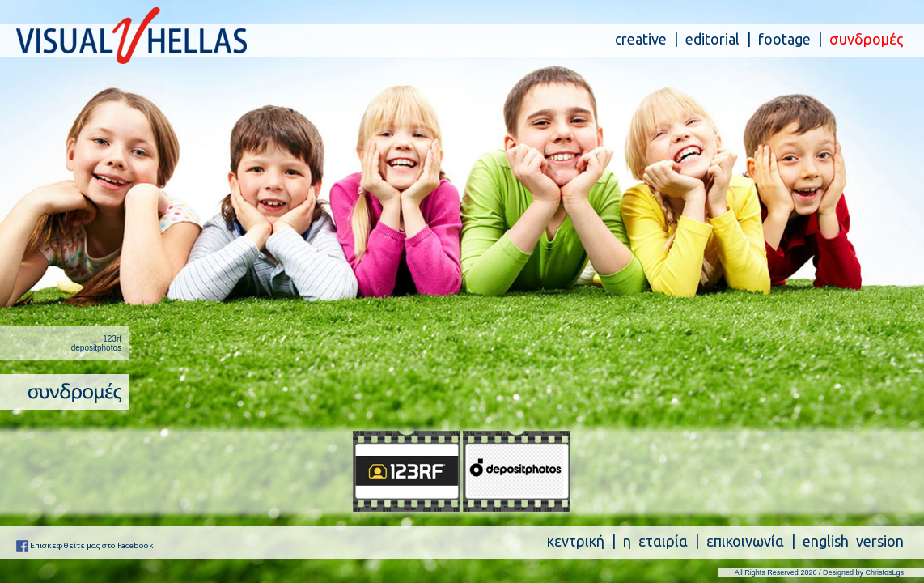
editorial (712, 39)
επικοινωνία (745, 541)
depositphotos (96, 348)
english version (853, 541)
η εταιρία (655, 541)
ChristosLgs (884, 572)
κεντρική (576, 541)
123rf (112, 339)
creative (641, 39)
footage (784, 39)
